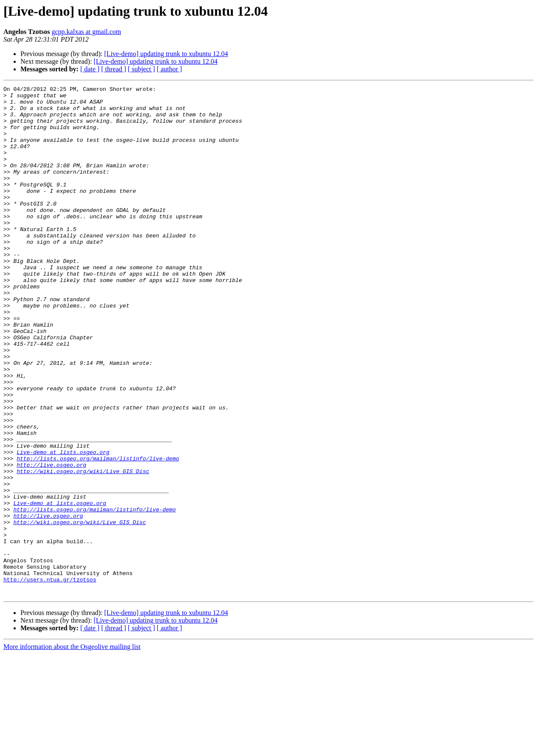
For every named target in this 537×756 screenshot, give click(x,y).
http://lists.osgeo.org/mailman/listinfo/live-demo (98, 533)
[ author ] (170, 69)
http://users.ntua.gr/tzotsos (50, 679)
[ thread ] (114, 69)
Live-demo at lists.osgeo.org (63, 526)
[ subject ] (141, 69)
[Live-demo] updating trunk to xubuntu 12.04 (166, 54)
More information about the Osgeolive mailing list (72, 749)
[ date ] (90, 69)
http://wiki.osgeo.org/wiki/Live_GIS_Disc (83, 549)
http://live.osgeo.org (51, 541)
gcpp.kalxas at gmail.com (87, 32)
